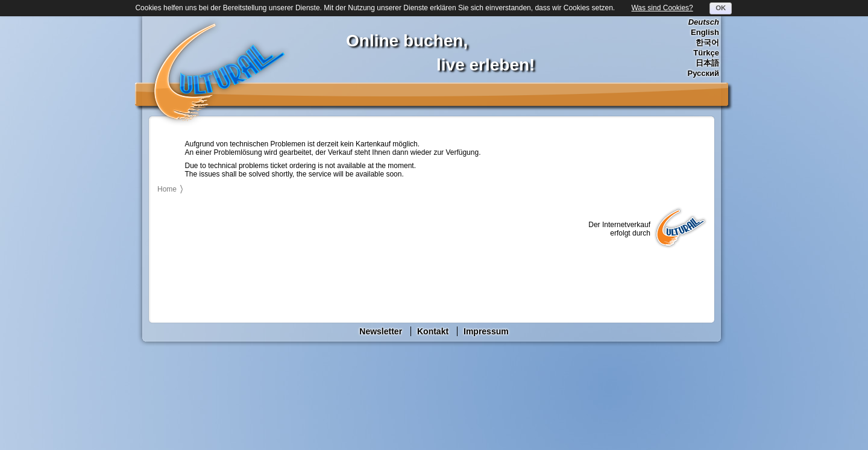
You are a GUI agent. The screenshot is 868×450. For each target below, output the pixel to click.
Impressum (486, 331)
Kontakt (433, 331)
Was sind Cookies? (662, 8)
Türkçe (706, 53)
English (705, 32)
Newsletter (381, 331)
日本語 (707, 63)
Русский (703, 73)
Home (167, 189)
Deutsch (704, 22)
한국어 (707, 42)
